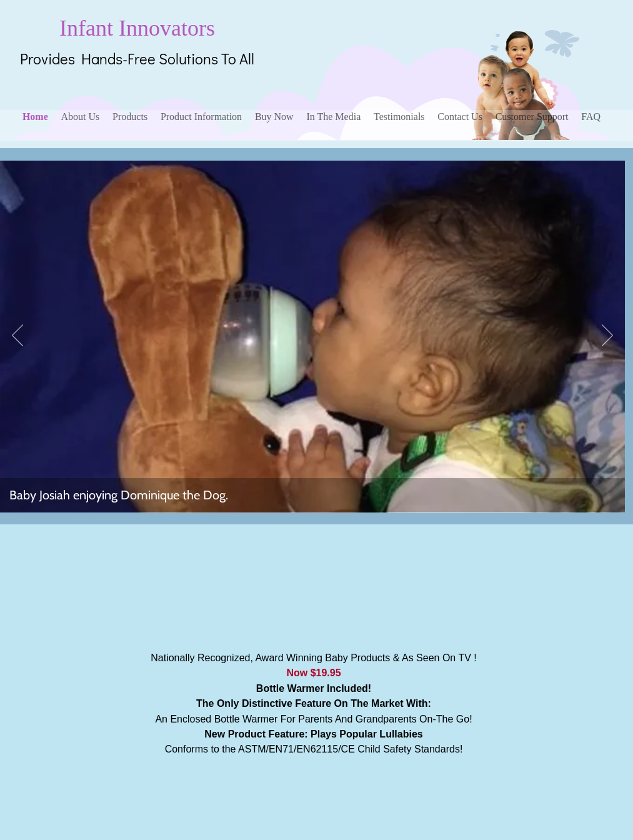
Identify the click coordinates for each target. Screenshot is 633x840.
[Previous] (17, 336)
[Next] (607, 336)
